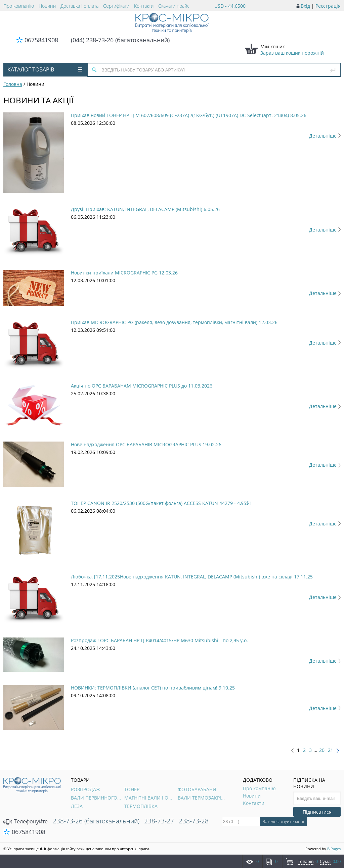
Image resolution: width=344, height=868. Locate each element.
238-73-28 (194, 821)
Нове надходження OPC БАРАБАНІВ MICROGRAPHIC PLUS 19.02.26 (146, 444)
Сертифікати (116, 6)
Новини (47, 6)
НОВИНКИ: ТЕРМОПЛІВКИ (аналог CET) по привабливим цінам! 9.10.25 (153, 688)
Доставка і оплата (79, 6)
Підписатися (317, 812)
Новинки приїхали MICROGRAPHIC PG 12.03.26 (124, 273)
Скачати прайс (174, 6)
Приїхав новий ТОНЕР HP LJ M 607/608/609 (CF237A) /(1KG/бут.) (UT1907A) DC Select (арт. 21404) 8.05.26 (189, 115)
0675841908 (41, 40)
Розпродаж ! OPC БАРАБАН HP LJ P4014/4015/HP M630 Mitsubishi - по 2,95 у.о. (159, 640)
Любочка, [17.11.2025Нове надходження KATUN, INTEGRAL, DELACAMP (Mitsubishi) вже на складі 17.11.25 (192, 577)
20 (322, 750)
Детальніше (325, 136)
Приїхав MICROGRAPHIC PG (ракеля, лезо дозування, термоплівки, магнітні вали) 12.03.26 (174, 322)
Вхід (305, 6)
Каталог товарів (45, 69)
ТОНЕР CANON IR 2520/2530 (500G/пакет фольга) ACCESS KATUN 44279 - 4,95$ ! (161, 503)
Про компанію (19, 6)
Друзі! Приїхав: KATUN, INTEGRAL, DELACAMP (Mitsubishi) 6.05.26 (145, 209)
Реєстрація (328, 6)
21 (331, 750)
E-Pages (334, 849)
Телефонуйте (26, 821)
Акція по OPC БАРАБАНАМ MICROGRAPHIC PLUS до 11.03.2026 (142, 386)
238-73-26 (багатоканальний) (96, 821)
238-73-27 (159, 821)
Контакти (144, 6)
